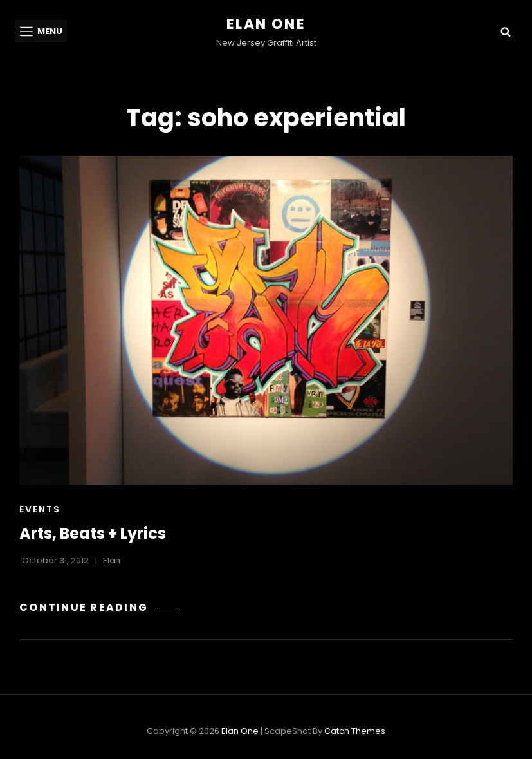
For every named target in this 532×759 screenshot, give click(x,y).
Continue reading (99, 607)
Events (40, 509)
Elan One (266, 24)
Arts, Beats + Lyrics (93, 533)
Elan (112, 560)
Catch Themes (355, 731)
